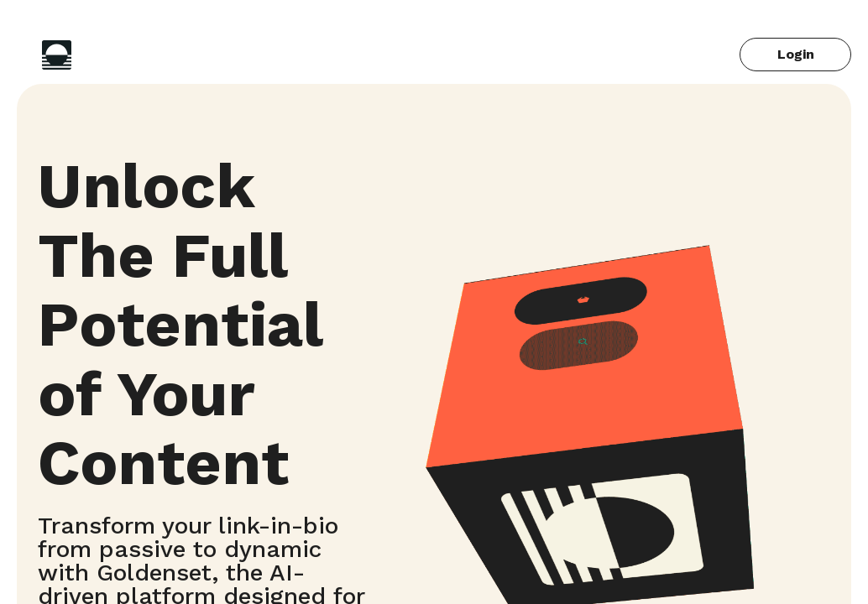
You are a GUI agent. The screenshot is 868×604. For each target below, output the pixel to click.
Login (796, 54)
